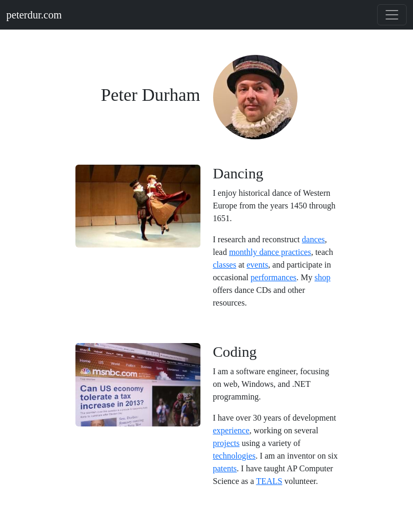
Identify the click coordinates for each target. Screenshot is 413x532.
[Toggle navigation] (392, 15)
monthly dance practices (270, 252)
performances (273, 277)
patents (225, 468)
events (257, 265)
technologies (234, 456)
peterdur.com (34, 15)
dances (313, 239)
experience (231, 430)
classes (225, 265)
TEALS (269, 481)
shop (322, 277)
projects (227, 443)
